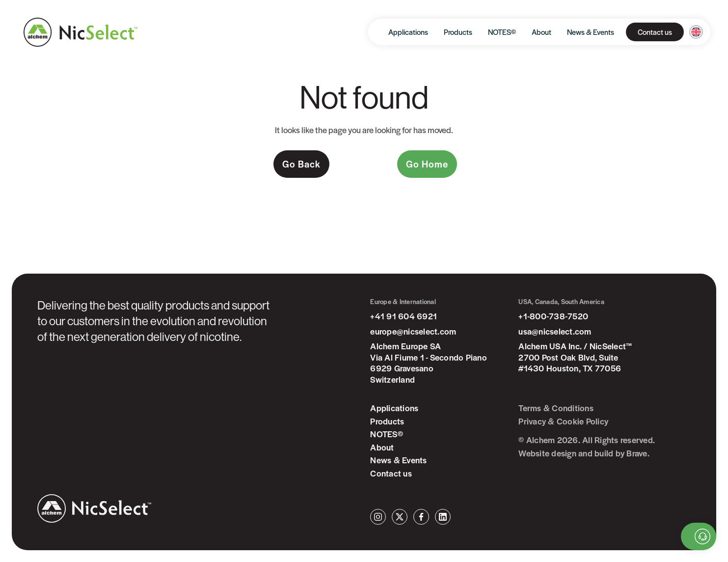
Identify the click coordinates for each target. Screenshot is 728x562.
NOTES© (502, 32)
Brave (637, 453)
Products (458, 32)
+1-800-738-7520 (553, 316)
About (541, 32)
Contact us (655, 32)
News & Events (591, 32)
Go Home (427, 164)
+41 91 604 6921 (404, 316)
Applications (408, 32)
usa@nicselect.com (555, 331)
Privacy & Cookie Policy (563, 421)
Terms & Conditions (556, 408)
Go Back (301, 164)
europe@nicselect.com (413, 331)
